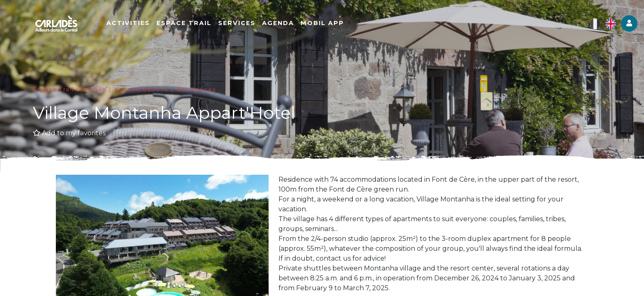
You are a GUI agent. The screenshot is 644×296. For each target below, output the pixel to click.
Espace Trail (186, 23)
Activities (130, 23)
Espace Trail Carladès (69, 89)
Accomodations (141, 89)
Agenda (280, 23)
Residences (196, 89)
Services (239, 23)
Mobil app (324, 23)
